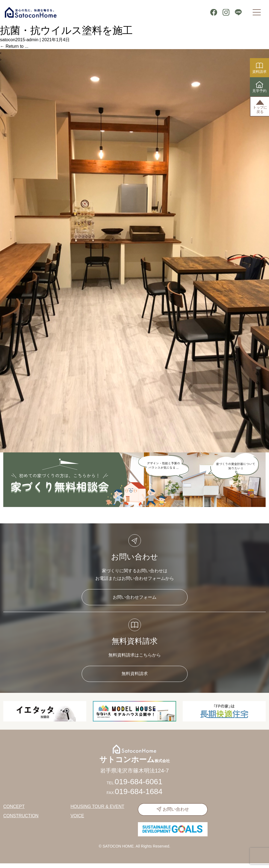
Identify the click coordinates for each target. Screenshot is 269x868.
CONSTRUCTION (21, 816)
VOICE (77, 816)
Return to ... (14, 46)
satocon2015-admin (19, 40)
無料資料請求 (135, 674)
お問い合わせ (176, 809)
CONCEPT (14, 806)
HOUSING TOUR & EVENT (97, 806)
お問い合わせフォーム (135, 597)
